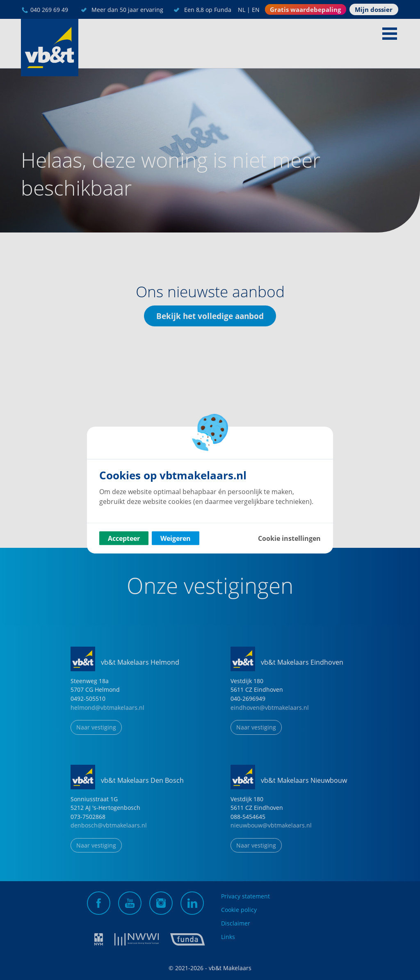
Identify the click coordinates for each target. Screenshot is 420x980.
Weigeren (176, 538)
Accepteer (124, 538)
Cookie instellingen (289, 538)
